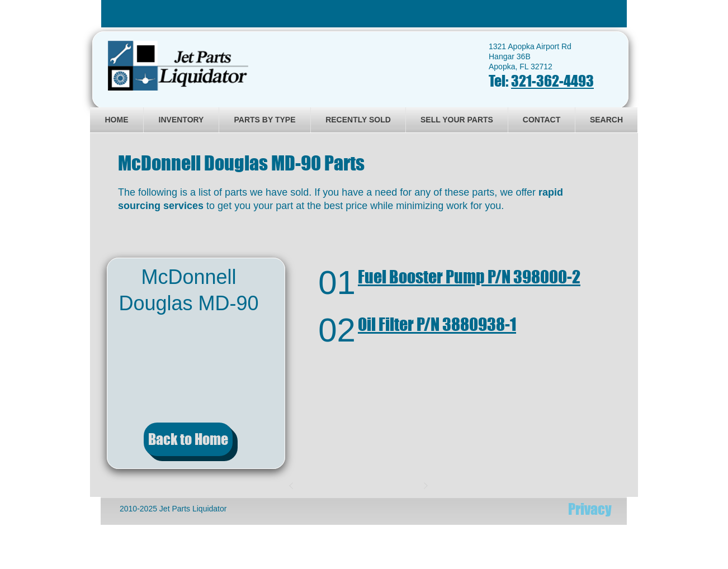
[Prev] (291, 486)
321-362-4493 (552, 81)
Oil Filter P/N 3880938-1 (437, 324)
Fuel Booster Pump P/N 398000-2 (469, 277)
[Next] (426, 486)
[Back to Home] (188, 439)
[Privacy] (590, 509)
